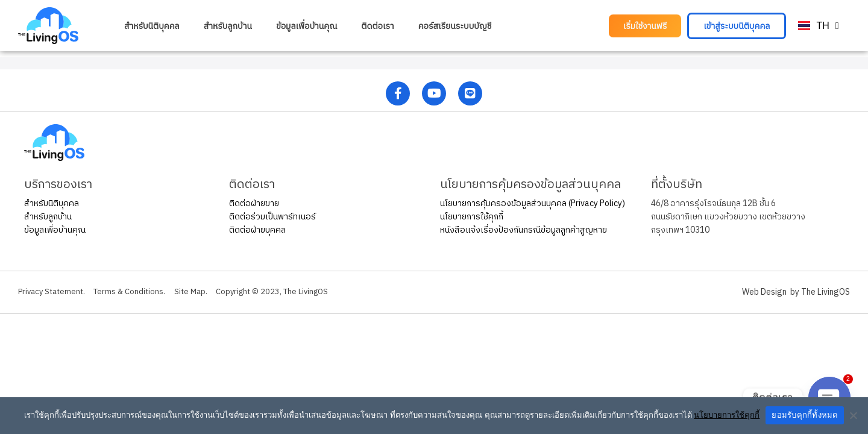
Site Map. (206, 292)
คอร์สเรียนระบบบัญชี (455, 26)
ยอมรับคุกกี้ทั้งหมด (804, 415)
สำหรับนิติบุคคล (152, 26)
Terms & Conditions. (139, 292)
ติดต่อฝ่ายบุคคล (257, 230)
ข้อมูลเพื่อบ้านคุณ (307, 26)
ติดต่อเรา (377, 26)
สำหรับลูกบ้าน (228, 26)
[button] (645, 26)
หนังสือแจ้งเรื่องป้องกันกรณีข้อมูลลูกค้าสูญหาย (524, 230)
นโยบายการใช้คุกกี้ (472, 217)
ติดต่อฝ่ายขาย (254, 203)
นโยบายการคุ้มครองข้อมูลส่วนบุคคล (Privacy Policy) (533, 203)
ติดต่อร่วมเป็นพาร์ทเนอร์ (272, 217)
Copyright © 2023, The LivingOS (295, 292)
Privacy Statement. (54, 292)
